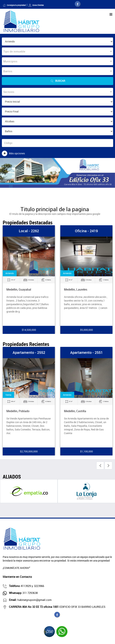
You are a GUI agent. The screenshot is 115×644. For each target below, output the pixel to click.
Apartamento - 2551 (86, 352)
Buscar (58, 81)
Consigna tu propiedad (14, 5)
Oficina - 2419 (86, 231)
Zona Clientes (36, 5)
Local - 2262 (29, 231)
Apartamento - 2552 (29, 352)
